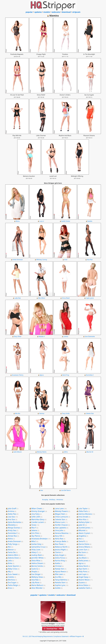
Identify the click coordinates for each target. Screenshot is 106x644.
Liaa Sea (11, 517)
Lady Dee (18, 298)
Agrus (42, 375)
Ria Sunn (82, 552)
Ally (9, 571)
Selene (34, 530)
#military (52, 500)
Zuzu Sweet (13, 574)
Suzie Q (34, 569)
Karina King (60, 560)
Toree (34, 525)
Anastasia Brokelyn (39, 539)
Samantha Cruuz (38, 547)
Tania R (81, 541)
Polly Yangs (13, 544)
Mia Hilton (42, 298)
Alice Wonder (37, 588)
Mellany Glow (37, 577)
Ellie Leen (59, 574)
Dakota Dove (13, 558)
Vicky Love (36, 550)
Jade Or (82, 525)
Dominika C (90, 375)
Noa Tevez (59, 544)
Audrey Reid (36, 555)
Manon (11, 550)
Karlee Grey (36, 544)
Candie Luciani (38, 522)
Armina (11, 511)
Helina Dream (37, 563)
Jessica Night (60, 550)
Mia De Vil (90, 452)
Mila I (34, 541)
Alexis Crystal (84, 533)
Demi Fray (66, 375)
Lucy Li (42, 221)
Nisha (10, 539)
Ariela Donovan (18, 260)
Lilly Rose (35, 582)
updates (38, 12)
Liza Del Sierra (66, 490)
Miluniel (82, 530)
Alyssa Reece (60, 571)
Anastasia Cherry (18, 375)
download (66, 12)
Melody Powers (61, 511)
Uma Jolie (59, 530)
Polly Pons (83, 571)
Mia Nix (18, 413)
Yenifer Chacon (61, 525)
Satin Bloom (18, 452)
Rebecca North (61, 547)
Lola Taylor (83, 508)
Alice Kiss (82, 519)
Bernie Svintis (37, 566)
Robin (81, 555)
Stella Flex (12, 514)
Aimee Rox (12, 536)
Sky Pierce (36, 536)
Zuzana (82, 582)
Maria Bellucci (37, 585)
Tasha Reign (13, 585)
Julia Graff (12, 508)
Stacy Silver (18, 336)
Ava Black (82, 558)
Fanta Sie (12, 552)
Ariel (66, 260)
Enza (10, 588)
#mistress (60, 500)
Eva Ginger (36, 574)
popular (29, 12)
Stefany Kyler (84, 522)
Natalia (90, 221)
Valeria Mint (13, 555)
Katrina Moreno (85, 514)
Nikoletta (12, 525)
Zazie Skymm (13, 566)
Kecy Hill (59, 536)
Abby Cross (13, 569)
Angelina (82, 536)
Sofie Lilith (36, 517)
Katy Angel (59, 555)
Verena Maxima (62, 533)
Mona (18, 221)
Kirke (10, 563)
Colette (11, 577)
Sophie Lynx (60, 585)
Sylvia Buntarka (14, 522)
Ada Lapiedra (61, 528)
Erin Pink (35, 533)
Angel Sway (83, 577)
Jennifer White (37, 558)
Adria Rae (59, 539)
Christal (58, 566)
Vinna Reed (66, 298)
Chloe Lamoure (61, 517)
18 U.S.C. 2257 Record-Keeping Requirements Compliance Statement (45, 636)
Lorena (66, 336)
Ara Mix (58, 577)
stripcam (76, 12)
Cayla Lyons (90, 298)
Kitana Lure (60, 522)
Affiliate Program (76, 636)
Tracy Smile (66, 413)
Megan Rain (60, 514)
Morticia (11, 580)
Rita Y (34, 528)
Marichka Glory (38, 519)
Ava (42, 490)
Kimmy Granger (38, 511)
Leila (10, 560)
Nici (9, 547)
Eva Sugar (12, 582)
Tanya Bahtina (61, 580)
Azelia (57, 563)
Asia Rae (90, 260)
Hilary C (35, 552)
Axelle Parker (66, 221)
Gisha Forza (60, 558)
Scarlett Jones (84, 528)
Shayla (34, 571)
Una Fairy (35, 514)
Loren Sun (83, 550)
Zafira (66, 452)
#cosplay (45, 500)
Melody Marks (42, 452)
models (47, 12)
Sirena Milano (84, 547)
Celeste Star (90, 413)
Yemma (42, 413)
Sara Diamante (90, 336)
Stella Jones (83, 560)
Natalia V (42, 336)
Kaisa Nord (83, 566)
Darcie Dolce (84, 544)
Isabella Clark (84, 588)
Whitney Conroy (42, 260)
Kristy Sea (12, 530)
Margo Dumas (14, 528)
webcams (56, 12)
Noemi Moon (84, 580)
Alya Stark (83, 569)
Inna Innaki (83, 517)
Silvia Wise (36, 560)
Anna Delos (83, 585)
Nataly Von (60, 569)
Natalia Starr (60, 582)
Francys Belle (60, 541)
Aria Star (11, 519)
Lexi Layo (82, 574)
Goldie (58, 588)
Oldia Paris (83, 511)
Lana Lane (59, 508)
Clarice (58, 552)
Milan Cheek (37, 508)
